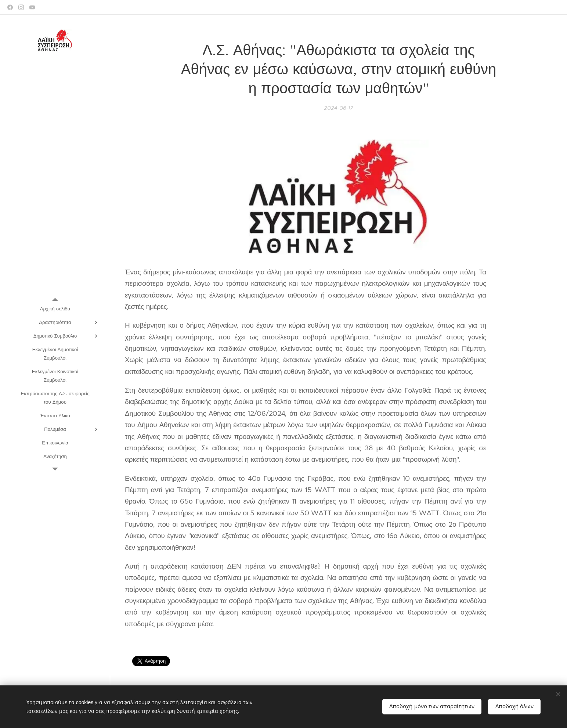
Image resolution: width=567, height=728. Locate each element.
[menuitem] (55, 309)
